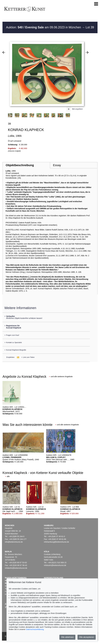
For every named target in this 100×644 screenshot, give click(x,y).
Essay (57, 165)
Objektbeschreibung (20, 165)
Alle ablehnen (67, 637)
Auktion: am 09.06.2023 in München (44, 27)
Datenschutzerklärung (35, 629)
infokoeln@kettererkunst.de (55, 565)
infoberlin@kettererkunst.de (16, 568)
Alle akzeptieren (87, 637)
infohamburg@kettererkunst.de (56, 542)
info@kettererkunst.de (14, 542)
